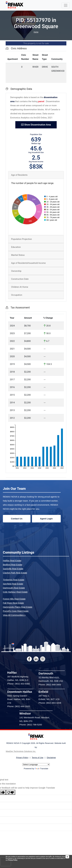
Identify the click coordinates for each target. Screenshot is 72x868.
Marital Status (18, 255)
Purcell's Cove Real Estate (16, 611)
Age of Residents (19, 175)
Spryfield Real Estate (13, 584)
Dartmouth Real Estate (14, 588)
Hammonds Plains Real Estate (18, 607)
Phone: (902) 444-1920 (19, 706)
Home (36, 32)
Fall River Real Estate (13, 603)
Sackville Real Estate (13, 569)
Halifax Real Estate (12, 561)
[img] (69, 857)
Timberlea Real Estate (14, 580)
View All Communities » (14, 615)
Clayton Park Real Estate (15, 573)
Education (16, 247)
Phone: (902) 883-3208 (50, 703)
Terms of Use (38, 758)
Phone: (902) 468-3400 (50, 685)
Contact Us (17, 519)
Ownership (16, 271)
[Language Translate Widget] (36, 764)
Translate (41, 769)
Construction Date (20, 279)
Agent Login (46, 519)
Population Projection (21, 239)
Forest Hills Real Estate (14, 599)
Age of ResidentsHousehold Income (28, 263)
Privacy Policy (13, 860)
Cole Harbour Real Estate (15, 592)
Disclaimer (51, 758)
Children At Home (20, 287)
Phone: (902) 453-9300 (19, 684)
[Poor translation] (11, 792)
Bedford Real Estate (13, 565)
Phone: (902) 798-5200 (31, 725)
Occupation (17, 295)
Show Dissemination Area (36, 125)
